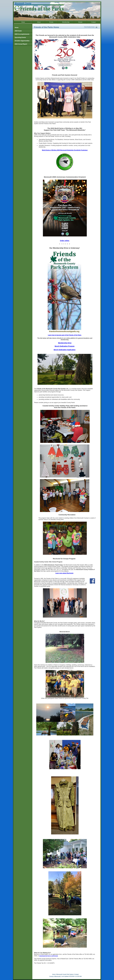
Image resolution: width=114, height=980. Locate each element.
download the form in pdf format (49, 956)
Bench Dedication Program (65, 346)
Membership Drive (65, 343)
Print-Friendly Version (90, 27)
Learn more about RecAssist (64, 573)
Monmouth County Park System (65, 974)
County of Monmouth (55, 976)
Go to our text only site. (1, 0)
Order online (65, 241)
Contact (77, 974)
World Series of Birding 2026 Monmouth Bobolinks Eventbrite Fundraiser (65, 150)
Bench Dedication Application (65, 350)
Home (54, 974)
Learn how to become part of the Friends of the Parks (65, 335)
